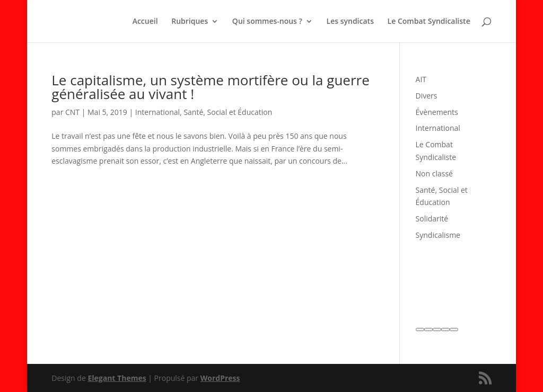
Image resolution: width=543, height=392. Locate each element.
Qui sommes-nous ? (267, 22)
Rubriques (190, 22)
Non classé (434, 173)
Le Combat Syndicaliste (429, 22)
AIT (421, 79)
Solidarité (432, 219)
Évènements (437, 112)
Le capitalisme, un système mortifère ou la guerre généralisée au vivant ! (211, 87)
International (157, 112)
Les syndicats (350, 22)
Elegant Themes (117, 378)
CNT (72, 112)
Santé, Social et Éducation (228, 112)
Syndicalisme (438, 235)
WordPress (220, 378)
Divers (427, 96)
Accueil (145, 22)
